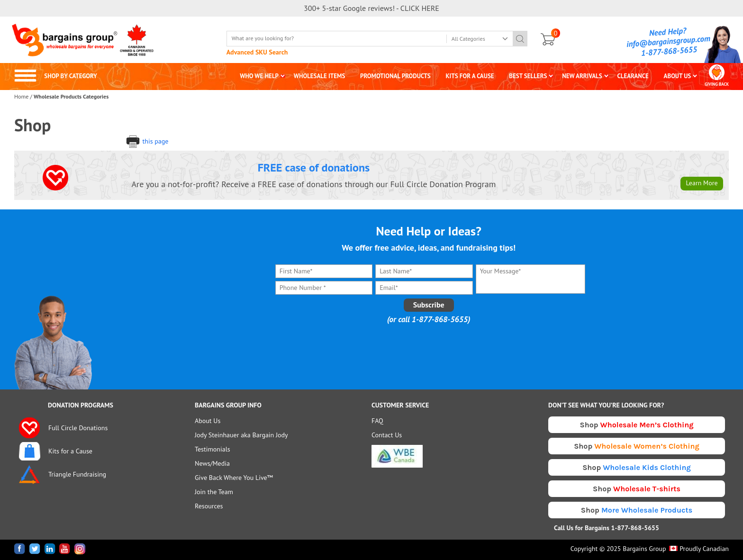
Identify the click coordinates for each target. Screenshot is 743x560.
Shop (637, 425)
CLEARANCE (633, 76)
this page (147, 141)
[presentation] (429, 347)
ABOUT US (678, 76)
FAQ (377, 421)
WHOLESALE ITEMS (320, 76)
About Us (208, 421)
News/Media (212, 463)
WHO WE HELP (259, 76)
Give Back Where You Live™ (234, 478)
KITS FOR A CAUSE (470, 76)
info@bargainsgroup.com (669, 41)
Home (21, 96)
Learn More (702, 183)
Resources (209, 506)
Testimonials (213, 449)
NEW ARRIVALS (582, 76)
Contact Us (387, 435)
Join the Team (214, 492)
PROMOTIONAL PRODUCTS (395, 76)
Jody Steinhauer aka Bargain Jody (241, 435)
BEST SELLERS (528, 76)
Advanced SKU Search (257, 52)
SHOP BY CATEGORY (56, 76)
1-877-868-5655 (669, 51)
